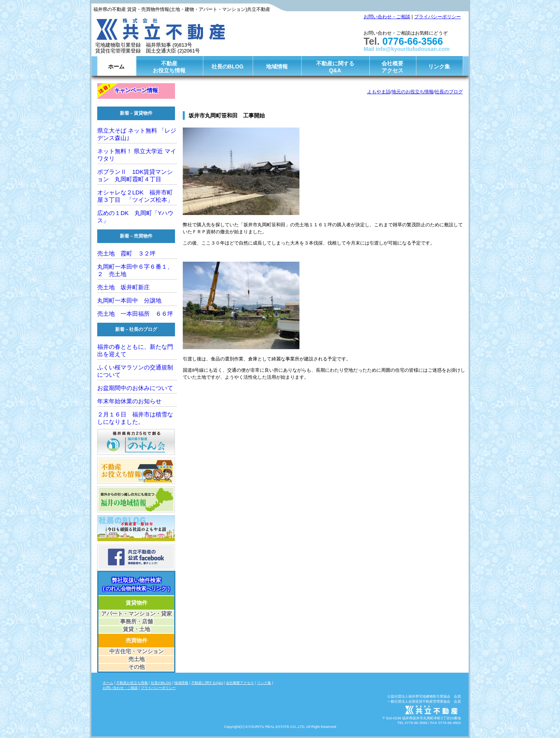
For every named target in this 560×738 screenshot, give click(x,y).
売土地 (136, 659)
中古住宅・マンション (136, 651)
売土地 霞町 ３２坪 (126, 253)
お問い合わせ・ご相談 (387, 17)
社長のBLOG (227, 66)
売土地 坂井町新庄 (126, 287)
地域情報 (277, 66)
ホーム (116, 66)
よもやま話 (379, 92)
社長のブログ (449, 92)
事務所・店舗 (136, 621)
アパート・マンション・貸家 (136, 614)
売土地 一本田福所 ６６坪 (135, 314)
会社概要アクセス (392, 67)
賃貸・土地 (136, 629)
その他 (136, 667)
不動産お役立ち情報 (169, 67)
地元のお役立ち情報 (413, 92)
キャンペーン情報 (136, 90)
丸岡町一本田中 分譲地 (129, 300)
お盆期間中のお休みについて (135, 388)
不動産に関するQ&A (335, 67)
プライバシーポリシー (437, 17)
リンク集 (439, 66)
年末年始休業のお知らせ (129, 401)
